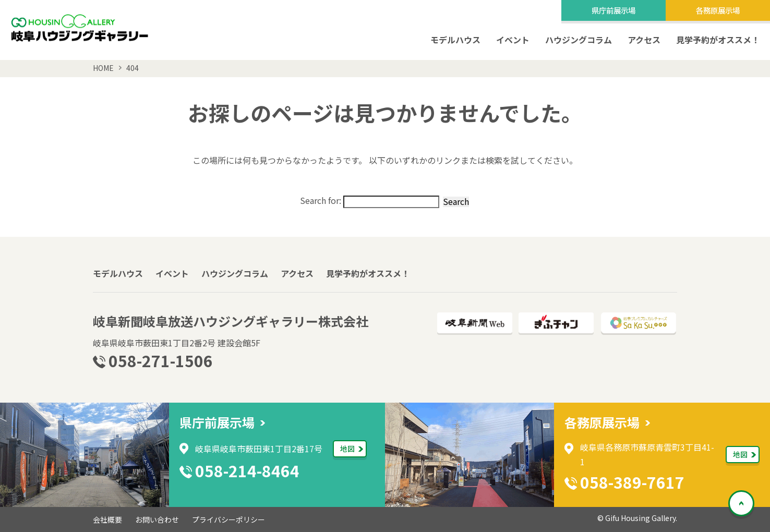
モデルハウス (455, 40)
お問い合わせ (157, 519)
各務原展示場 (718, 10)
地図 (347, 449)
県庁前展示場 (613, 10)
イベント (513, 40)
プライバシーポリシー (228, 519)
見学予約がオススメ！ (718, 40)
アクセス (644, 40)
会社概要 (107, 519)
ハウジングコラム (579, 40)
